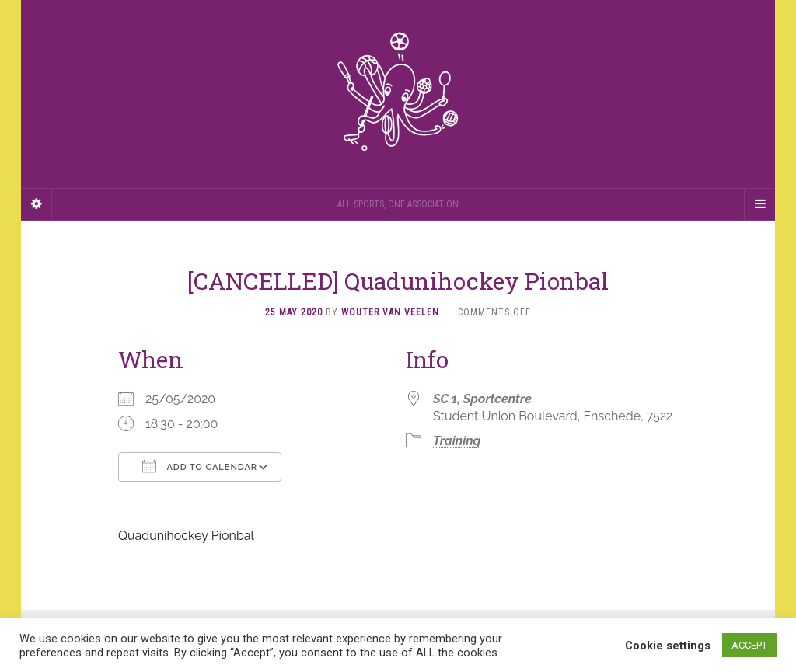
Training (457, 441)
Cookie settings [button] (668, 646)
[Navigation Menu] (759, 204)
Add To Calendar (200, 466)
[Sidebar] (37, 204)
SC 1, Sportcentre (482, 399)
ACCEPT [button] (749, 645)
